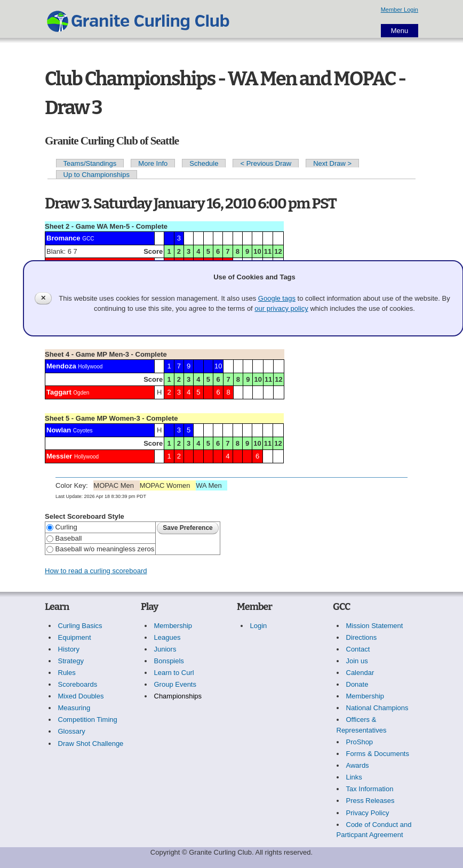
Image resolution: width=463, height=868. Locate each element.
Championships (178, 696)
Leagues (167, 637)
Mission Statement (375, 626)
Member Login (400, 10)
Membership (173, 626)
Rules (67, 673)
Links (354, 777)
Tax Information (370, 789)
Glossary (72, 731)
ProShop (360, 742)
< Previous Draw (266, 163)
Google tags (277, 298)
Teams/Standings (90, 163)
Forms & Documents (378, 754)
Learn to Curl (174, 673)
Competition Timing (88, 720)
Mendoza (61, 366)
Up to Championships (97, 175)
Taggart (59, 392)
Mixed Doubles (81, 696)
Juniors (165, 649)
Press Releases (370, 801)
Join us (357, 661)
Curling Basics (80, 626)
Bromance (63, 238)
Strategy (71, 661)
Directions (362, 637)
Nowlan (59, 430)
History (69, 649)
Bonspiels (169, 661)
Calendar (360, 673)
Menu (400, 31)
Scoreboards (78, 684)
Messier (59, 456)
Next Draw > (332, 163)
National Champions (377, 708)
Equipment (75, 637)
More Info (153, 163)
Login (259, 626)
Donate (357, 684)
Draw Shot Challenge (91, 744)
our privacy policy (281, 308)
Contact (358, 649)
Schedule (204, 163)
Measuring (74, 708)
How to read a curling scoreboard (96, 571)
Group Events (175, 684)
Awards (358, 765)
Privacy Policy (368, 813)
